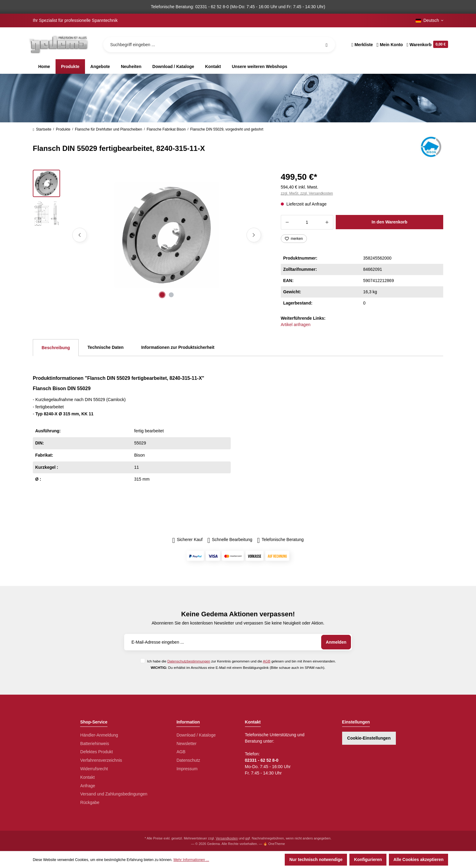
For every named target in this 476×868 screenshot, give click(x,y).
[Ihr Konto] (390, 45)
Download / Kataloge (196, 735)
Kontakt (87, 777)
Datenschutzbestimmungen (189, 661)
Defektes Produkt (96, 752)
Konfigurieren (368, 859)
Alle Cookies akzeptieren (418, 859)
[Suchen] (327, 45)
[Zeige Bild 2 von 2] (171, 295)
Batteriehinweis (95, 744)
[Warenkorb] (426, 45)
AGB (267, 661)
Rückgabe (90, 802)
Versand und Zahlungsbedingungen (114, 794)
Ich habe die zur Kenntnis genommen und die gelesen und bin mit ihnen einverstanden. (241, 661)
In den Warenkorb (389, 222)
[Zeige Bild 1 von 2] (162, 295)
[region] (150, 235)
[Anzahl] (307, 222)
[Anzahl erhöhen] (327, 222)
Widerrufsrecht (94, 769)
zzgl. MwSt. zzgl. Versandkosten (307, 193)
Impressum (187, 769)
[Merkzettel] (362, 45)
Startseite (42, 129)
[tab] (56, 348)
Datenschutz (188, 760)
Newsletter (186, 744)
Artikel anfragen (296, 325)
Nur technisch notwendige (316, 859)
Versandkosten (227, 838)
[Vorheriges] (80, 235)
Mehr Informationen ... (191, 860)
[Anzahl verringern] (287, 222)
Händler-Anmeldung (99, 735)
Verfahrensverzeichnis (101, 760)
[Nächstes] (254, 235)
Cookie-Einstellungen (369, 738)
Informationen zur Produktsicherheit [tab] (178, 347)
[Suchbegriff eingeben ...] (219, 45)
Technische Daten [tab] (105, 347)
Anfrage (88, 786)
